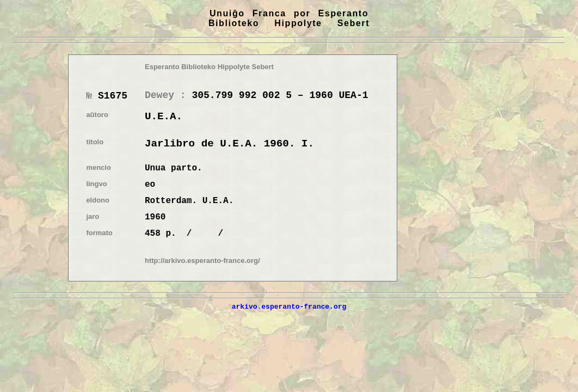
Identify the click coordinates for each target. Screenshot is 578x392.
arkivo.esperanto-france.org (289, 307)
